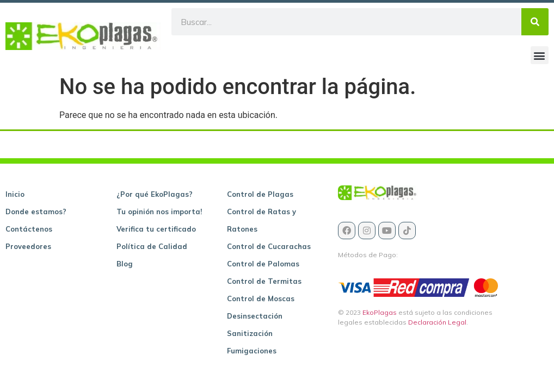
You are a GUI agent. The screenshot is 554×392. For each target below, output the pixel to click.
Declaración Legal (437, 322)
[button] (540, 55)
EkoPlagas (380, 312)
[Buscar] (535, 22)
